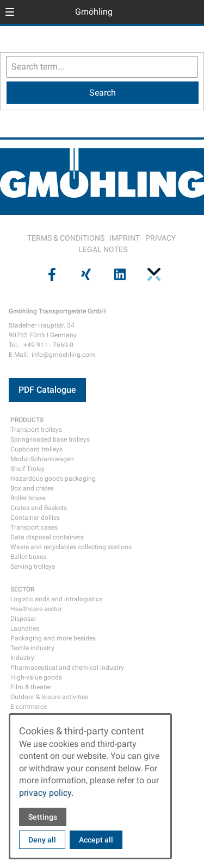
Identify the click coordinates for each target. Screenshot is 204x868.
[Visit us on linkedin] (119, 274)
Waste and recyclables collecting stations (71, 547)
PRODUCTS (27, 420)
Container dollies (35, 518)
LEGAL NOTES (103, 249)
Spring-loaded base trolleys (50, 439)
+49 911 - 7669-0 (48, 345)
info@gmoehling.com (63, 355)
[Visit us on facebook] (51, 274)
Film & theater (31, 687)
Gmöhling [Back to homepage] (94, 12)
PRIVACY (160, 238)
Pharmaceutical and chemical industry (67, 668)
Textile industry (32, 648)
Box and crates (32, 488)
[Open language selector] (174, 12)
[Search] (103, 93)
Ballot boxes (28, 557)
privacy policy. (46, 793)
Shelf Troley (27, 469)
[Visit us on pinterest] (153, 274)
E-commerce (29, 707)
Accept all (96, 840)
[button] (10, 12)
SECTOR (22, 589)
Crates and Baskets (39, 508)
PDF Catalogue (47, 390)
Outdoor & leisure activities (49, 697)
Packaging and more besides (53, 638)
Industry (22, 658)
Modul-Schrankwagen (42, 459)
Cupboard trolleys (36, 449)
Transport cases (34, 527)
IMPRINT (125, 238)
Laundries (25, 628)
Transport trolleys (36, 430)
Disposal (23, 619)
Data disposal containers (47, 537)
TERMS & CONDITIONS (66, 238)
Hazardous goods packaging (53, 479)
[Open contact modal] (191, 13)
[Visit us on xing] (85, 274)
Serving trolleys (33, 567)
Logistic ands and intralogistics (56, 599)
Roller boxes (28, 498)
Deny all (42, 840)
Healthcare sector (36, 609)
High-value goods (36, 677)
